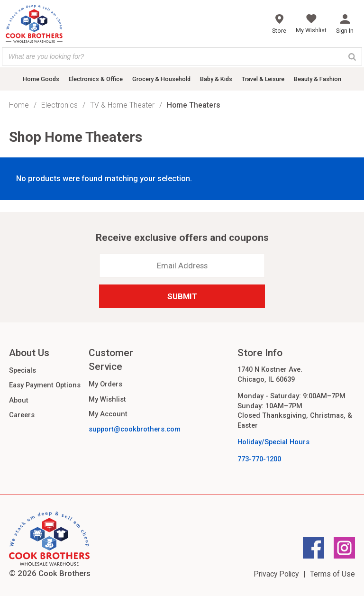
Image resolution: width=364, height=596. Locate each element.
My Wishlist (107, 399)
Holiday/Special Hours (273, 442)
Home (19, 105)
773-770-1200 (259, 459)
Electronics (59, 105)
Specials (23, 370)
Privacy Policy (276, 574)
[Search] (352, 56)
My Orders (105, 384)
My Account (108, 414)
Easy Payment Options (45, 385)
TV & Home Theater (122, 105)
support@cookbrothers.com (135, 429)
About (19, 400)
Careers (22, 415)
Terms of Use (332, 574)
